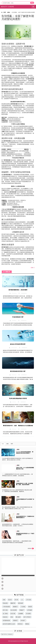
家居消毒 (13, 614)
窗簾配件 (15, 607)
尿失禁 (16, 600)
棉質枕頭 (20, 624)
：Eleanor (13, 375)
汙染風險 (23, 607)
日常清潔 (29, 600)
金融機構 (21, 614)
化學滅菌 (30, 610)
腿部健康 (21, 603)
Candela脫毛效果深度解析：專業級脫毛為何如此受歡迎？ (25, 452)
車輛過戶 (22, 610)
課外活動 (5, 610)
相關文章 (7, 272)
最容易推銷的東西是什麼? (18, 371)
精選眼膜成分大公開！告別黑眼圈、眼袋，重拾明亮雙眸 (25, 484)
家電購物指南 (7, 620)
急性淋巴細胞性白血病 (9, 624)
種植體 (30, 607)
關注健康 (18, 617)
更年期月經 (28, 46)
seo (22, 600)
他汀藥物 (5, 614)
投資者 (10, 600)
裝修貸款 (5, 617)
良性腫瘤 (28, 614)
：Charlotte (13, 348)
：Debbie (13, 320)
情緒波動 (5, 603)
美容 (3, 444)
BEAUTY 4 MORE (8, 7)
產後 (12, 617)
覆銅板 (27, 624)
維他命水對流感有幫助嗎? (18, 344)
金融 (7, 444)
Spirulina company (7, 634)
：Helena (13, 429)
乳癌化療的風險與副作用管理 (18, 398)
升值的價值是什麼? (18, 317)
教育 (12, 444)
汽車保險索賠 (7, 607)
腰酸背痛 (13, 603)
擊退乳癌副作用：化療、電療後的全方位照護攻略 (18, 426)
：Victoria (13, 293)
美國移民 (15, 620)
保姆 (4, 600)
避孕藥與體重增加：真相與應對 (18, 290)
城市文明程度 (27, 617)
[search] (32, 3)
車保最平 (23, 620)
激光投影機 (14, 610)
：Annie (13, 402)
